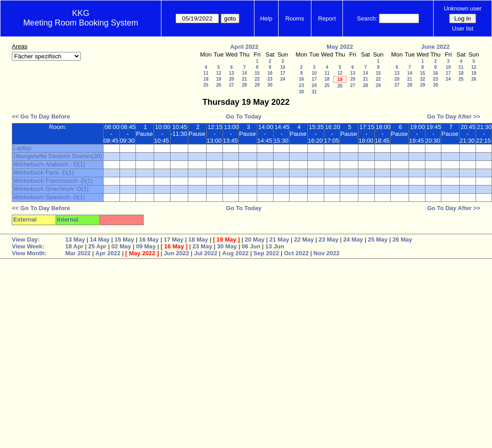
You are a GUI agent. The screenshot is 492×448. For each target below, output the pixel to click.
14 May (100, 239)
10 (282, 67)
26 (219, 85)
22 (257, 79)
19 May (226, 239)
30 (270, 85)
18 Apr (74, 246)
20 (231, 79)
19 (219, 79)
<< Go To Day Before (41, 116)
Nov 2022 (327, 253)
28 (244, 85)
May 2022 (340, 47)
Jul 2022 (205, 253)
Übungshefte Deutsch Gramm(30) (58, 156)
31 (314, 92)
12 (219, 73)
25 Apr (98, 246)
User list (463, 28)
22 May (304, 239)
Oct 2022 (296, 253)
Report (327, 18)
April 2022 (244, 47)
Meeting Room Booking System (81, 23)
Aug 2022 (235, 253)
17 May (173, 239)
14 (244, 73)
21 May (279, 239)
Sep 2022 (266, 253)
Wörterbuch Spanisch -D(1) (49, 197)
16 (270, 73)
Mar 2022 (78, 253)
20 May (255, 239)
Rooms (295, 18)
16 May (149, 239)
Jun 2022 (176, 253)
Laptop (22, 148)
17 (282, 73)
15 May (124, 239)
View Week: (28, 246)
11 (206, 73)
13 (231, 73)
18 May (198, 239)
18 (206, 79)
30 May (227, 246)
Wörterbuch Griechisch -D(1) (51, 189)
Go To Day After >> (454, 116)
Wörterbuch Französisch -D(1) (53, 181)
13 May (75, 239)
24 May (353, 239)
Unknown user (463, 8)
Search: (367, 18)
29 (257, 85)
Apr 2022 (108, 253)
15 (257, 73)
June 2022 (435, 47)
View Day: (26, 239)
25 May (378, 239)
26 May (402, 239)
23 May (329, 239)
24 (282, 79)
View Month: (29, 253)
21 (244, 79)
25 (206, 85)
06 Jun (251, 246)
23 (270, 79)
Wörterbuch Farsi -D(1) (44, 173)
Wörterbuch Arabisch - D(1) (49, 164)
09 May (146, 246)
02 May (121, 246)
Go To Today (244, 116)
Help (266, 18)
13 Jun (275, 246)
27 (231, 85)
